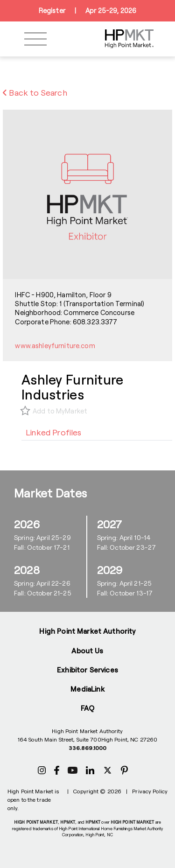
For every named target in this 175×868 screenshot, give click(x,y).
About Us (87, 651)
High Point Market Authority (87, 631)
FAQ (87, 708)
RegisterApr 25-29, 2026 (87, 11)
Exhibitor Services (87, 670)
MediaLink (87, 689)
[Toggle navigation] (35, 39)
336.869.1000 (87, 748)
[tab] (54, 432)
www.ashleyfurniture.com (55, 346)
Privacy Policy (150, 791)
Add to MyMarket (60, 411)
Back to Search (35, 92)
